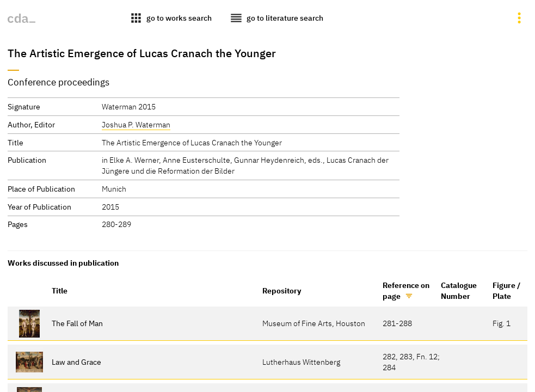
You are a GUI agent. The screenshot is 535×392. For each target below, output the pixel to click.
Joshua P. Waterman (136, 124)
